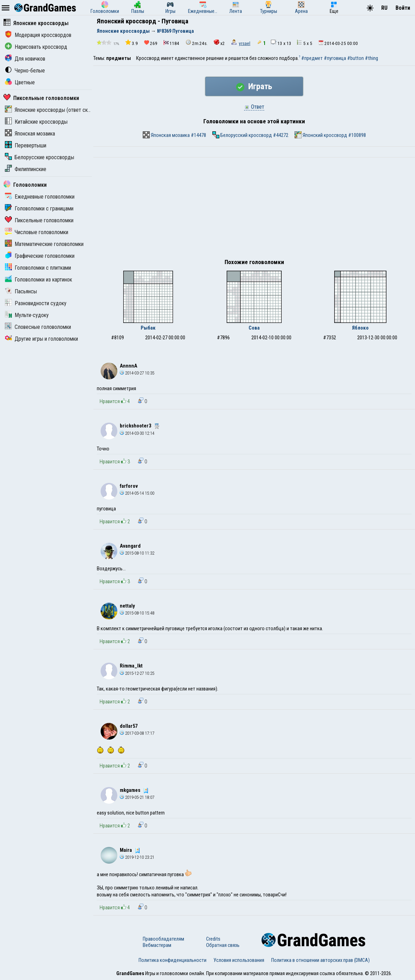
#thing (371, 58)
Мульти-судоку (27, 315)
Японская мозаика (30, 134)
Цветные (20, 82)
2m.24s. (197, 43)
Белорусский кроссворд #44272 (250, 135)
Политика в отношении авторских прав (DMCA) (320, 960)
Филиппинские (26, 169)
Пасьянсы (21, 291)
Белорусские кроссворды (40, 157)
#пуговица (335, 58)
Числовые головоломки (37, 232)
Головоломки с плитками (38, 268)
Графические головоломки (40, 256)
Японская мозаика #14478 (174, 135)
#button (355, 58)
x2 (219, 43)
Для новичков (25, 59)
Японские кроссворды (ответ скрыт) (52, 110)
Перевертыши (26, 145)
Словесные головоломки (38, 327)
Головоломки (25, 185)
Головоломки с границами (39, 209)
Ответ (254, 107)
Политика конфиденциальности (173, 960)
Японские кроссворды (36, 23)
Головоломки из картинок (38, 280)
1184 (171, 43)
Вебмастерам (157, 945)
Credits (213, 939)
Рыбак (148, 328)
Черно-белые (25, 71)
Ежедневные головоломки (40, 197)
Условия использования (239, 960)
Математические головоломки (44, 244)
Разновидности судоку (36, 303)
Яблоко (360, 328)
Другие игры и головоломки (41, 339)
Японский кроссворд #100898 (330, 135)
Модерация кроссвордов (38, 35)
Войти (403, 8)
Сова (254, 328)
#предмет (312, 58)
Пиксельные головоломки (41, 98)
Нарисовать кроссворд (36, 47)
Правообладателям (163, 939)
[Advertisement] (254, 210)
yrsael (245, 43)
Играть (254, 86)
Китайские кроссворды (36, 122)
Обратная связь (223, 945)
